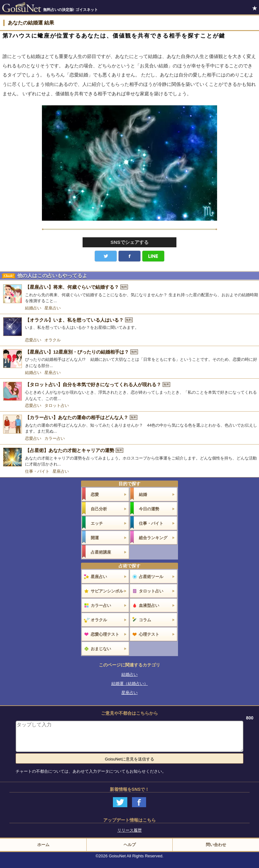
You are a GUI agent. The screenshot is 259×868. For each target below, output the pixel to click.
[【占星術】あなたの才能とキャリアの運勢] (129, 458)
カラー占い (55, 438)
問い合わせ (216, 845)
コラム (145, 620)
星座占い (53, 308)
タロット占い (57, 405)
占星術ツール (151, 577)
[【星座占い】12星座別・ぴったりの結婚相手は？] (129, 359)
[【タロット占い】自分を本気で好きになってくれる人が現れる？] (129, 392)
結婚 (143, 494)
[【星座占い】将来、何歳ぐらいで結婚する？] (129, 294)
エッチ (97, 523)
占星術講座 (101, 552)
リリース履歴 (129, 830)
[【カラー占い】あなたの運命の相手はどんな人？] (129, 425)
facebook (129, 256)
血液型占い (149, 605)
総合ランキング (153, 538)
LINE (153, 256)
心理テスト (149, 634)
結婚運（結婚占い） (130, 684)
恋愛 (95, 494)
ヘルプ (130, 845)
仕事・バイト (37, 471)
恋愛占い (33, 340)
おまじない (101, 649)
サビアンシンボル (107, 591)
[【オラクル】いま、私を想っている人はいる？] (129, 327)
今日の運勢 (149, 509)
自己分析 (99, 509)
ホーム (43, 845)
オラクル (53, 340)
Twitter (106, 256)
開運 (95, 538)
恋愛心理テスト (105, 634)
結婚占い (33, 308)
